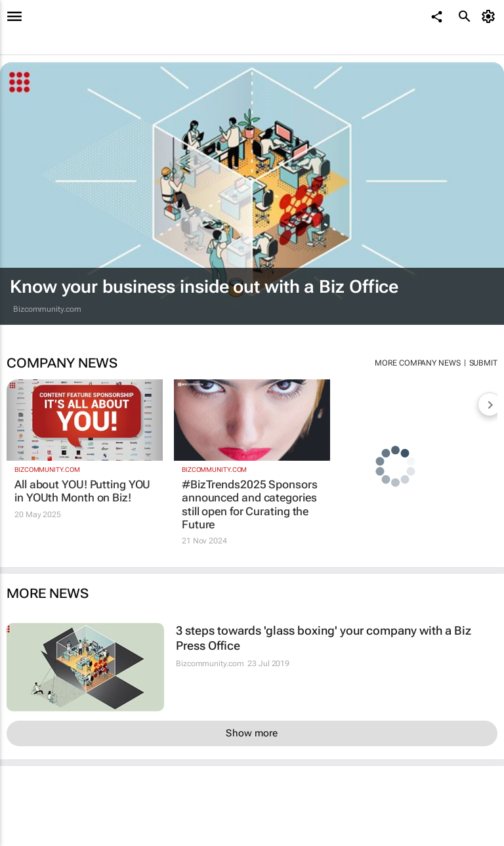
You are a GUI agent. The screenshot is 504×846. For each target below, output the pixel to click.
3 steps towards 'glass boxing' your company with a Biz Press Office (324, 638)
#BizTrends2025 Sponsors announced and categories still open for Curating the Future (250, 504)
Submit (483, 363)
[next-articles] (490, 404)
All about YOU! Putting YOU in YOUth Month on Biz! (82, 491)
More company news (417, 363)
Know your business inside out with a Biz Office (204, 287)
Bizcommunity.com (47, 309)
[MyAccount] (491, 16)
